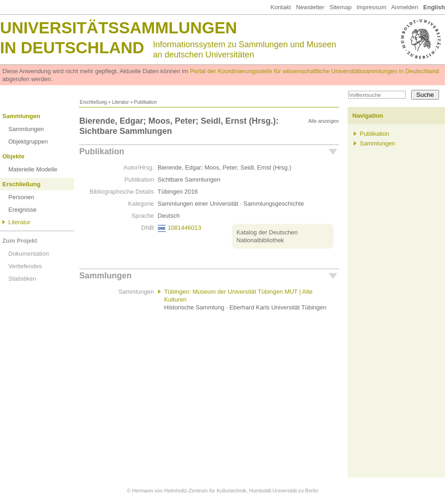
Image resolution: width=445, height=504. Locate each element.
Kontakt (280, 7)
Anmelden (405, 7)
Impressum (371, 7)
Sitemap (341, 7)
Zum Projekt (20, 241)
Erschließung (93, 102)
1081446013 (184, 228)
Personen (21, 197)
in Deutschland (72, 47)
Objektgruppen (28, 142)
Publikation (102, 151)
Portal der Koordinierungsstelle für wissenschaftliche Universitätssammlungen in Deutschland (315, 71)
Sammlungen (21, 116)
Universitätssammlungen (118, 28)
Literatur (120, 102)
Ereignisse (22, 210)
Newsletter (310, 7)
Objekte (13, 156)
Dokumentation (29, 254)
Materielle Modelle (33, 169)
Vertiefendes (25, 266)
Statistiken (22, 279)
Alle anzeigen (324, 121)
